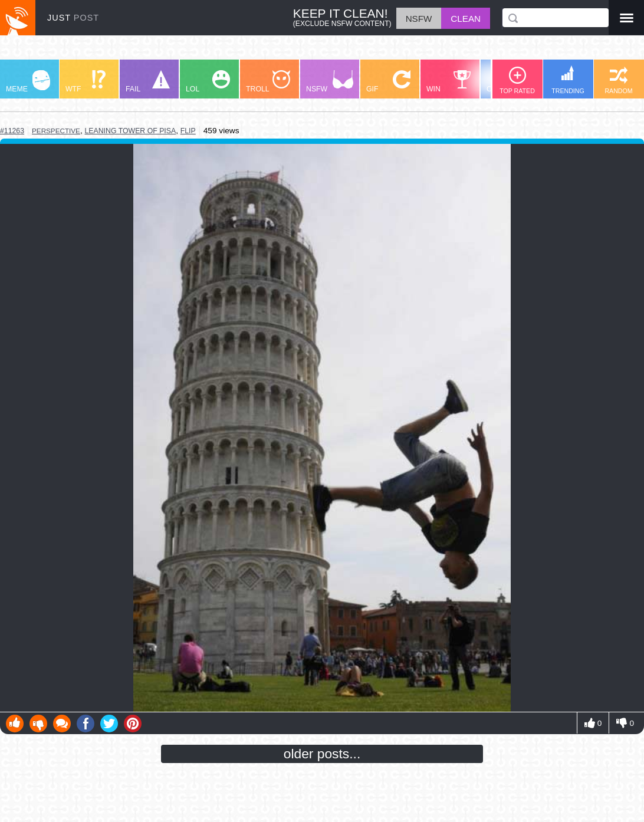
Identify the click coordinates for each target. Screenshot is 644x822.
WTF (86, 82)
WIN (449, 82)
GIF (388, 82)
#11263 (12, 131)
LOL (208, 82)
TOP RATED (517, 80)
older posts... (322, 754)
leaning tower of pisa (131, 131)
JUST (73, 18)
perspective (56, 131)
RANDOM (618, 80)
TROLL (268, 82)
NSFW (330, 82)
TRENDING (568, 80)
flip (188, 131)
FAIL (148, 82)
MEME (28, 82)
